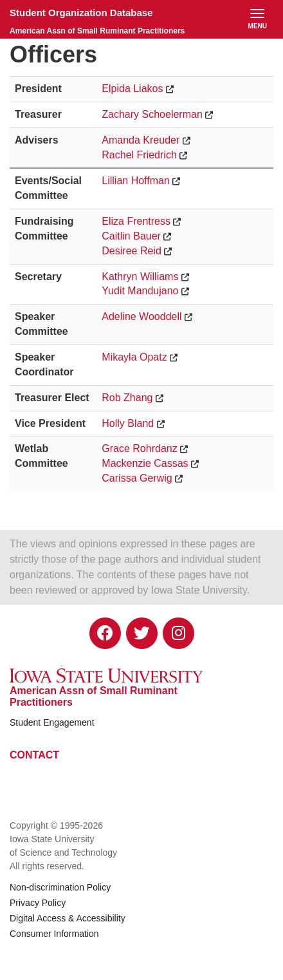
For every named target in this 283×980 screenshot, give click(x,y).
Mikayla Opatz (134, 357)
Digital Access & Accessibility (68, 918)
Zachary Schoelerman (152, 114)
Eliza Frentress (136, 221)
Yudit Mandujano (140, 291)
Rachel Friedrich (139, 155)
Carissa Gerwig (137, 478)
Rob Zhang (127, 398)
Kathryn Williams (140, 277)
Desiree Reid (131, 251)
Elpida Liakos (132, 89)
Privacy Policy (38, 903)
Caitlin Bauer (131, 236)
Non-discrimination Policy (60, 887)
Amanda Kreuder (141, 140)
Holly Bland (128, 423)
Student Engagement (52, 722)
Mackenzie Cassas (145, 463)
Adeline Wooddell (141, 316)
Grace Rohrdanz (139, 448)
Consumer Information (54, 934)
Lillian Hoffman (136, 181)
